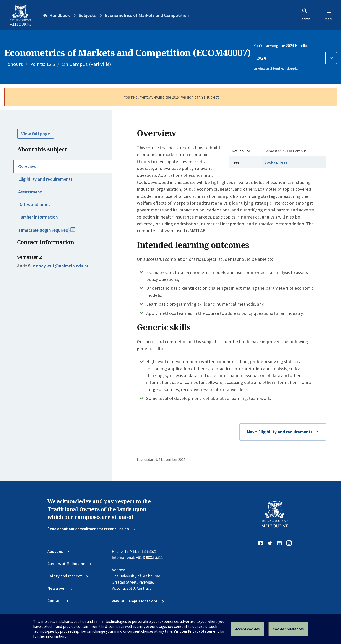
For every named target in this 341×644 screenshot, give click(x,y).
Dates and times (34, 204)
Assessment (30, 192)
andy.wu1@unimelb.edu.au (63, 266)
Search (305, 15)
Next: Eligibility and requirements (280, 432)
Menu (329, 15)
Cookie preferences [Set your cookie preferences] (288, 629)
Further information (38, 217)
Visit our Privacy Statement (196, 631)
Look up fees (276, 162)
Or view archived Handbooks (276, 69)
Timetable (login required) (52, 232)
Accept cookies (247, 629)
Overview (27, 167)
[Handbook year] (295, 58)
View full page (36, 134)
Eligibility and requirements (45, 179)
